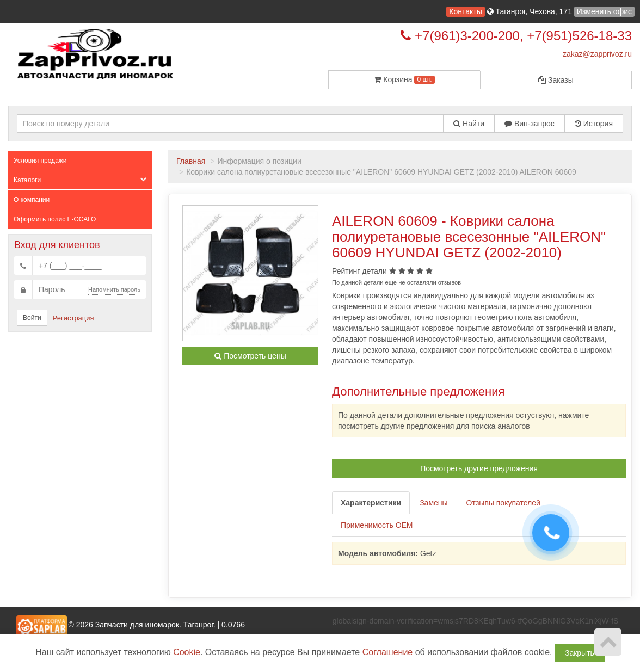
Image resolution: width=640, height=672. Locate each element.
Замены (433, 503)
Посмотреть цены (250, 356)
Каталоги (80, 180)
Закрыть (580, 653)
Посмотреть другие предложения (479, 468)
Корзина (404, 79)
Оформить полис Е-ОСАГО (55, 219)
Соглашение (388, 652)
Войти (32, 318)
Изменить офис (604, 11)
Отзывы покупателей (503, 503)
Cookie (187, 652)
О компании (32, 200)
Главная (191, 161)
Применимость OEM (377, 525)
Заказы (556, 80)
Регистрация (73, 318)
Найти (469, 124)
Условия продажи (40, 161)
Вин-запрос (530, 124)
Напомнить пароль (114, 289)
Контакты (465, 11)
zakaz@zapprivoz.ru (597, 54)
